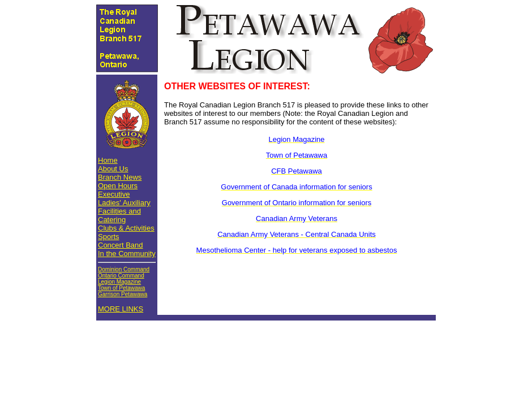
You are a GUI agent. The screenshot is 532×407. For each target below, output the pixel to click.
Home (108, 160)
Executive (114, 194)
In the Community (127, 254)
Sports (109, 237)
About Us (113, 169)
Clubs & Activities (126, 228)
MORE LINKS (121, 309)
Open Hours (118, 186)
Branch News (120, 177)
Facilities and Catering (119, 215)
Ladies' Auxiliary (124, 203)
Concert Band (121, 245)
